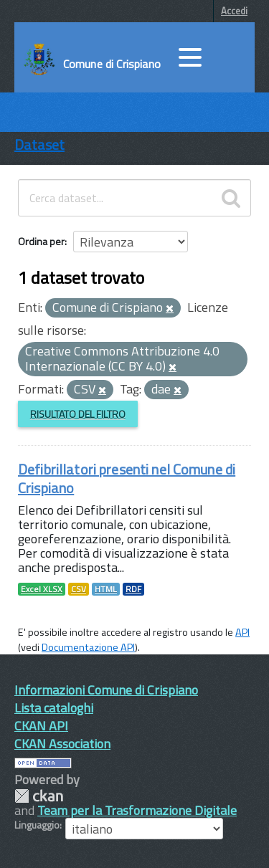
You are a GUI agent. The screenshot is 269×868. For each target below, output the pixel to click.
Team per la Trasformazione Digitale (137, 810)
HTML (106, 589)
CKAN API (41, 726)
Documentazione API (88, 647)
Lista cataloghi (54, 708)
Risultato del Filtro (78, 414)
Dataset (39, 144)
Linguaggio (37, 825)
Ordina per (41, 241)
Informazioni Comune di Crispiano (106, 690)
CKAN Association (62, 744)
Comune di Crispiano (112, 64)
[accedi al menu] (190, 57)
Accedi (234, 11)
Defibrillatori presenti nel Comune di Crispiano (127, 478)
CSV (79, 589)
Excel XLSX (42, 589)
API (242, 632)
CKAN (39, 796)
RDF (133, 589)
